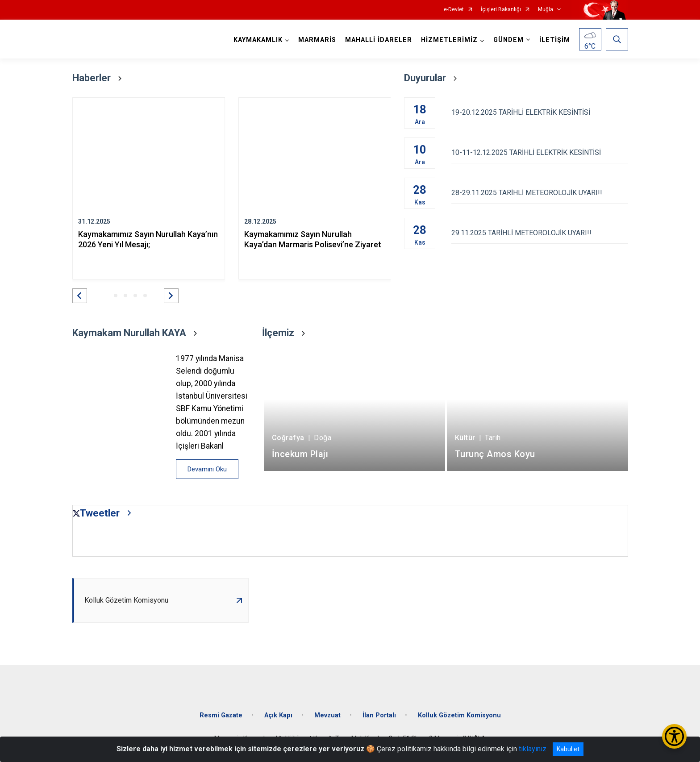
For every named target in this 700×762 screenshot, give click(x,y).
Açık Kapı (278, 715)
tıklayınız (533, 749)
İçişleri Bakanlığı (501, 10)
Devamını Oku (207, 469)
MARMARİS (317, 40)
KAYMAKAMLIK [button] (258, 40)
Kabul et (568, 749)
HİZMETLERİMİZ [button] (449, 40)
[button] (80, 296)
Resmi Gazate (221, 715)
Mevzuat (327, 715)
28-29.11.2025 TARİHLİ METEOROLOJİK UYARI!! (540, 193)
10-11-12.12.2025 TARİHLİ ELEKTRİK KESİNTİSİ (540, 152)
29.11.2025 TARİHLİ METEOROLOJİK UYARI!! (540, 233)
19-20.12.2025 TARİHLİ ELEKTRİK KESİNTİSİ (540, 112)
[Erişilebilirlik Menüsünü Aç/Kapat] (674, 736)
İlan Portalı (379, 715)
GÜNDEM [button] (508, 40)
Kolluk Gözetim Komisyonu (459, 715)
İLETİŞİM (555, 40)
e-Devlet (454, 10)
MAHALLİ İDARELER (379, 40)
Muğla (546, 10)
